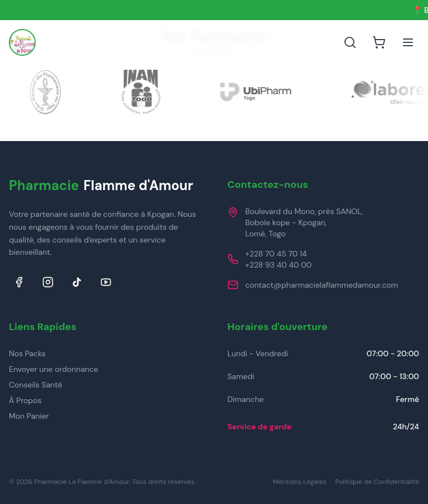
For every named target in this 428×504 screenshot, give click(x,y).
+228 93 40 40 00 (278, 265)
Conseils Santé (36, 385)
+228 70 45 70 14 (276, 254)
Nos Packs (27, 353)
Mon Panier (29, 416)
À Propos (25, 400)
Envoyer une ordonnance (53, 369)
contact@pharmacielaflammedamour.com (322, 285)
